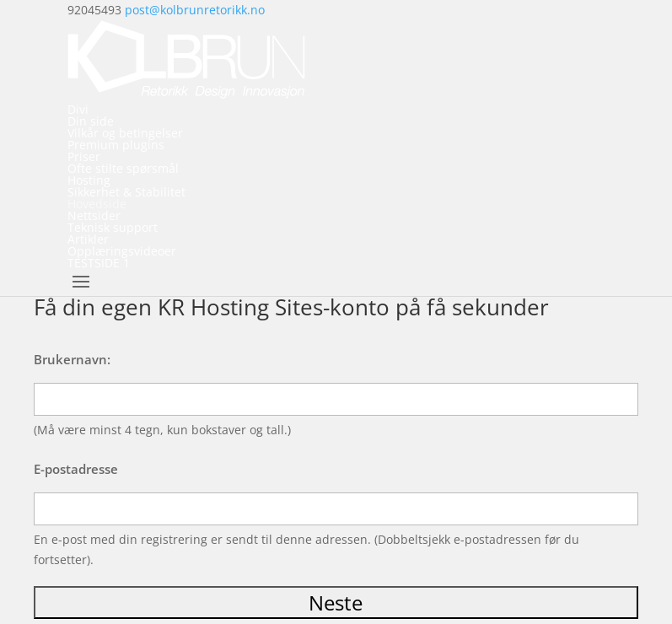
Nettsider (94, 215)
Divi (78, 109)
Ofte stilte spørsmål (123, 168)
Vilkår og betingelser (125, 133)
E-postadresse (76, 469)
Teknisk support (113, 227)
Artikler (88, 239)
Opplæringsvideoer (122, 251)
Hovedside (97, 204)
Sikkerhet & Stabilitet (126, 192)
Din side (91, 121)
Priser (84, 156)
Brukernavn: (72, 359)
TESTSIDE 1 (99, 263)
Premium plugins (116, 145)
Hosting (89, 180)
